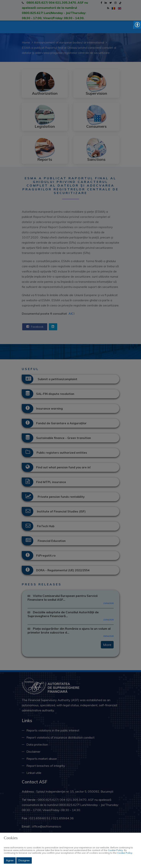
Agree (10, 860)
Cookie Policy (115, 850)
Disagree (24, 860)
